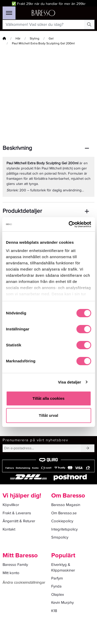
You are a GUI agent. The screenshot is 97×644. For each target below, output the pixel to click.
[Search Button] (89, 25)
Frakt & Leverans (17, 513)
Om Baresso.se (64, 513)
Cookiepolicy (62, 521)
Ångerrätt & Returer (19, 521)
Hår (18, 39)
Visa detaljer (69, 382)
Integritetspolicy (64, 529)
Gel (51, 39)
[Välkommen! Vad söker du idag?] (43, 25)
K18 (54, 611)
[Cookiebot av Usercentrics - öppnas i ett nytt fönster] (69, 224)
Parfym (57, 578)
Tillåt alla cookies (49, 398)
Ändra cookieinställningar (24, 582)
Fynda (56, 586)
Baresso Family (15, 565)
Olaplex (58, 594)
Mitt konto (11, 573)
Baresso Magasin (66, 505)
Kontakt (9, 529)
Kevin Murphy (62, 602)
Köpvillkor (11, 505)
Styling (35, 39)
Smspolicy (60, 537)
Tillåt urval (48, 415)
